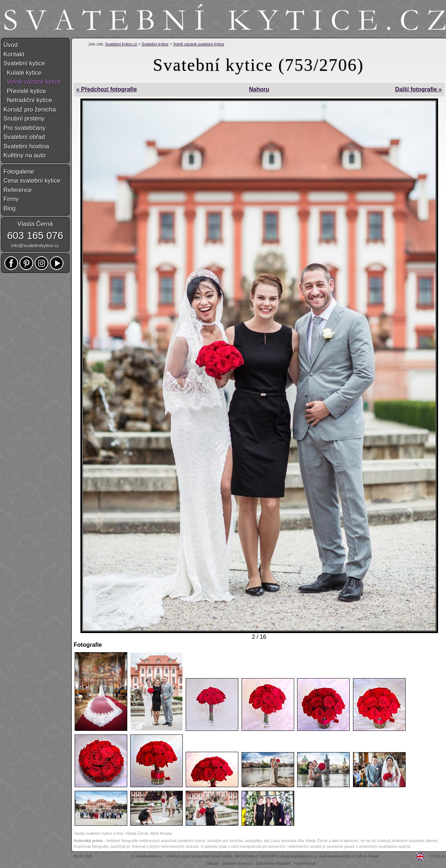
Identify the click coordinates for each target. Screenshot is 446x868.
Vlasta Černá (35, 224)
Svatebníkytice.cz (149, 856)
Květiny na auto (25, 155)
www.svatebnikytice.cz (337, 856)
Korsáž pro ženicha (30, 110)
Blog (10, 208)
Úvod (11, 45)
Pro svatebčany (25, 128)
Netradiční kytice (28, 100)
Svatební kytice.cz (121, 44)
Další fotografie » (419, 89)
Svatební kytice (155, 44)
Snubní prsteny (24, 119)
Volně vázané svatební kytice (199, 44)
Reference (18, 190)
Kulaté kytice (23, 73)
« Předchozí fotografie (107, 89)
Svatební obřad (24, 137)
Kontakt (14, 54)
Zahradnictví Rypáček (273, 863)
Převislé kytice (25, 91)
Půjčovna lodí (305, 863)
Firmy (11, 199)
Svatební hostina (27, 146)
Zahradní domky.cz (238, 863)
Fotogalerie (19, 172)
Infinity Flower (368, 856)
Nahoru (259, 89)
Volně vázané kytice (32, 82)
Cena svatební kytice (32, 181)
